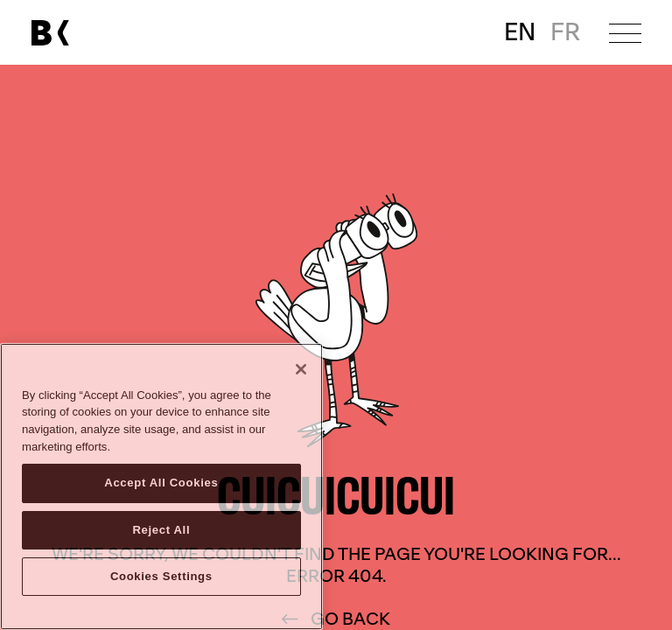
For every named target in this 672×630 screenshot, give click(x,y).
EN (520, 33)
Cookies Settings (161, 576)
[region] (161, 486)
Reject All (161, 530)
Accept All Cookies (161, 483)
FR (565, 33)
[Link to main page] (50, 33)
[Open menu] (625, 33)
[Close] (301, 369)
